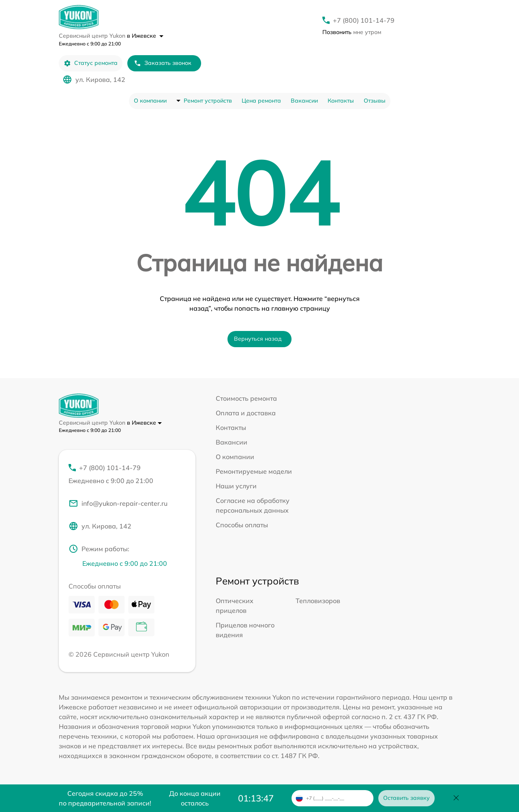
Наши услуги (236, 486)
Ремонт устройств (208, 101)
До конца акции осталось (195, 798)
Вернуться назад (258, 339)
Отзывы (375, 101)
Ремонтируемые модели (254, 471)
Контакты (341, 101)
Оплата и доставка (246, 413)
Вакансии (304, 101)
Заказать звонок (163, 63)
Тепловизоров (318, 601)
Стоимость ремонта (246, 398)
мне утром (352, 32)
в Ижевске (145, 36)
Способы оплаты (242, 525)
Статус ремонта (91, 63)
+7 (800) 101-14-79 (364, 20)
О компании (150, 101)
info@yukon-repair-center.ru (118, 503)
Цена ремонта (261, 101)
